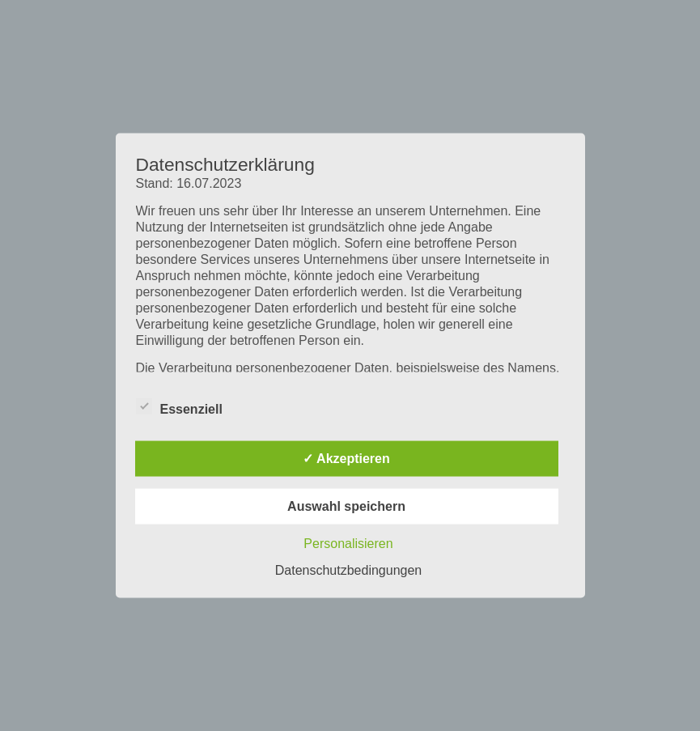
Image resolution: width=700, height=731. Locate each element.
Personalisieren (348, 544)
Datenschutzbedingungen (348, 570)
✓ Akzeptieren (346, 459)
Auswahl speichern (346, 506)
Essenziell (179, 406)
